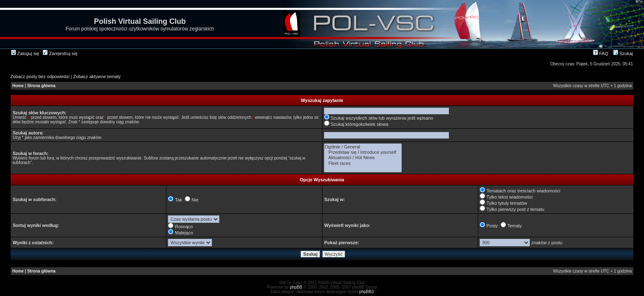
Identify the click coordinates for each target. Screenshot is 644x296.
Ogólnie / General (363, 147)
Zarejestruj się (60, 53)
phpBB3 (367, 292)
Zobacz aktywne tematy (97, 76)
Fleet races (363, 163)
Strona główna (41, 86)
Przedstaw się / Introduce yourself (363, 152)
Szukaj (623, 53)
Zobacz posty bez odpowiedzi (40, 76)
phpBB (296, 287)
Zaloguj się (25, 53)
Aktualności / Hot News (363, 158)
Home (18, 86)
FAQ (601, 53)
